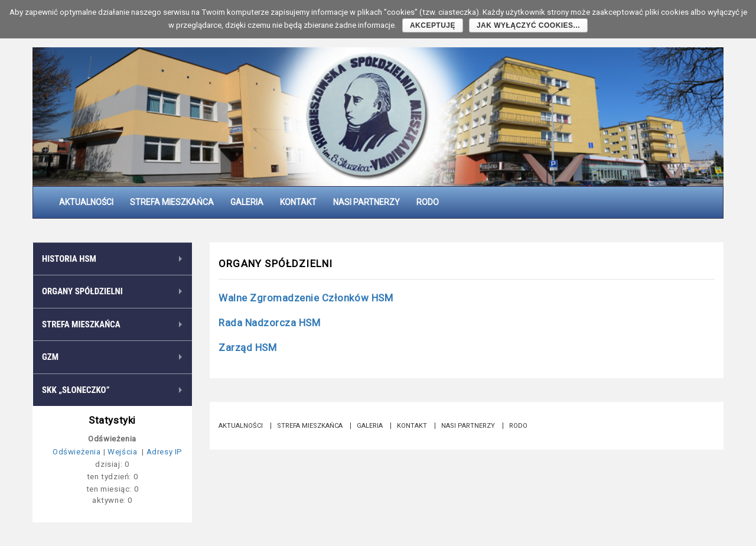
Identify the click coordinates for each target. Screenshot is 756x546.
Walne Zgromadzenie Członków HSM (306, 298)
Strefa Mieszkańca (172, 202)
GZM (50, 357)
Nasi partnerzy (366, 202)
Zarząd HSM (247, 347)
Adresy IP (164, 452)
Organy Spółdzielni (82, 291)
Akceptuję (433, 25)
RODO (428, 202)
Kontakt (298, 202)
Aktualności (86, 202)
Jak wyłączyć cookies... (528, 25)
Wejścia (123, 452)
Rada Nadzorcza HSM (269, 323)
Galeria (247, 202)
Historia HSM (69, 259)
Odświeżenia (77, 452)
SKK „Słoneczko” (76, 390)
